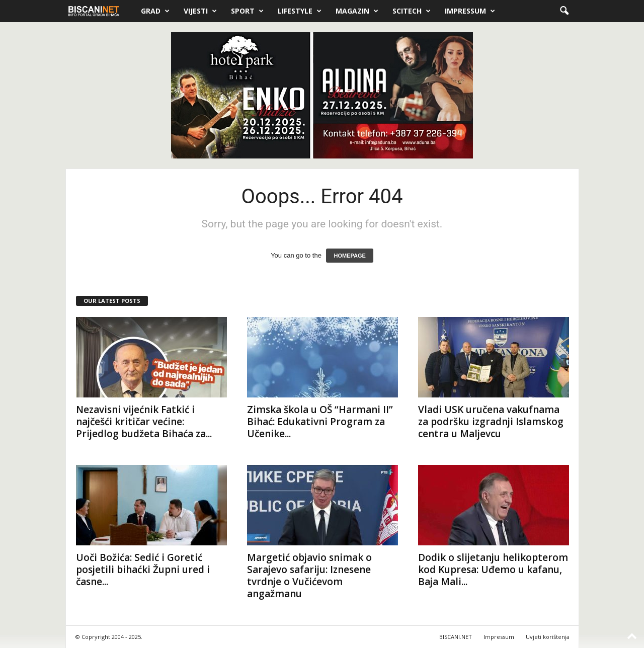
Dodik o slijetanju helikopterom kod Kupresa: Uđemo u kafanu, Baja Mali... (493, 570)
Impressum (470, 11)
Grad (155, 11)
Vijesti (200, 11)
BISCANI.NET (456, 637)
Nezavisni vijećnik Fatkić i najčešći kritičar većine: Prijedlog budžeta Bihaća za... (144, 422)
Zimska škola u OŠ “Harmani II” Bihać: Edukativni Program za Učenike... (320, 422)
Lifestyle (300, 11)
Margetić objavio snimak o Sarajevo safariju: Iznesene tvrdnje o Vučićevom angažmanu (309, 576)
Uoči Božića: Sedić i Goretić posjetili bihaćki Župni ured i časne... (143, 570)
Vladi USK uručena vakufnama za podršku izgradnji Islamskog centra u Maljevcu (491, 422)
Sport (247, 11)
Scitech (412, 11)
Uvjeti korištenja (548, 637)
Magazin (357, 11)
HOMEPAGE (349, 256)
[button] (564, 11)
